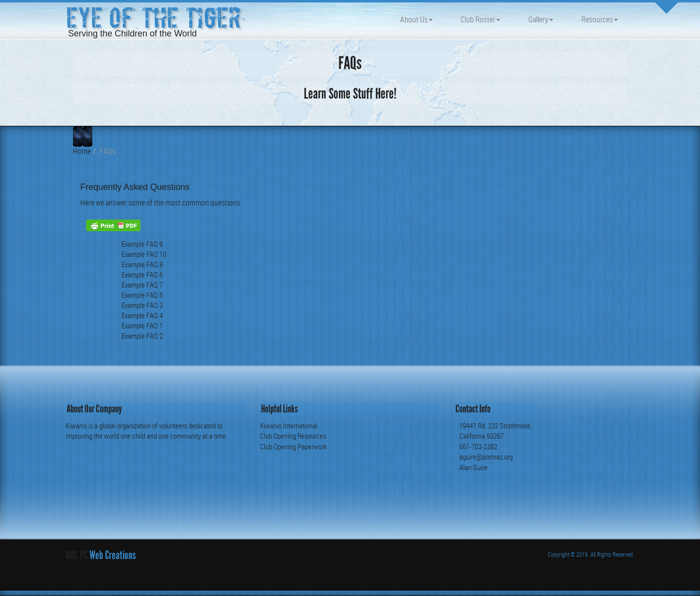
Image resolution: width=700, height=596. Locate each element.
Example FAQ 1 (142, 326)
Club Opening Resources (293, 436)
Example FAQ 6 (142, 275)
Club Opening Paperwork (293, 446)
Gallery (541, 19)
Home (82, 151)
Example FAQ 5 (142, 295)
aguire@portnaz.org (486, 457)
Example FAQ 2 (142, 336)
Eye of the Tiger (153, 18)
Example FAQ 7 (142, 285)
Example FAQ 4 (142, 315)
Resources (600, 19)
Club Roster (481, 19)
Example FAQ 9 (142, 244)
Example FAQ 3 (142, 305)
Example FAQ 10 (144, 254)
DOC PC (77, 555)
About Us (416, 19)
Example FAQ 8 (142, 264)
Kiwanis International (289, 426)
